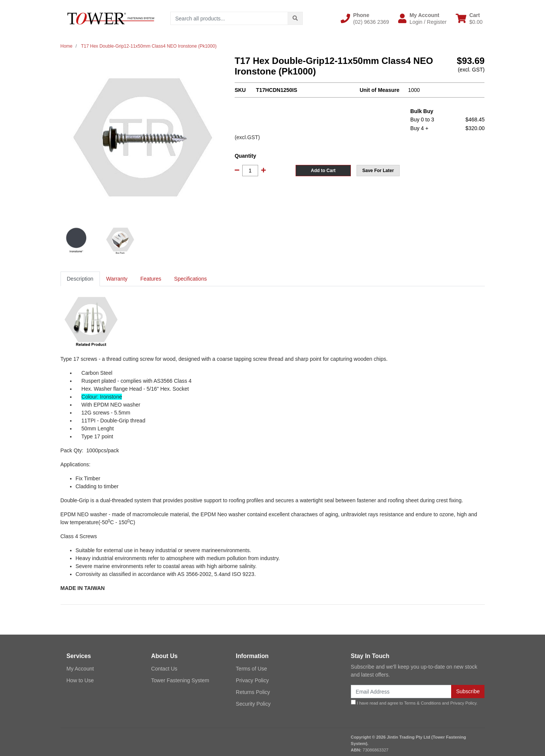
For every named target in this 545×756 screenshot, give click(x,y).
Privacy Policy (252, 680)
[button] (365, 19)
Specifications (190, 279)
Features (151, 279)
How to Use (80, 680)
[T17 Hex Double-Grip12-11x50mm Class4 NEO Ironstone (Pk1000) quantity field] (250, 171)
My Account (80, 669)
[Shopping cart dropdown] (469, 19)
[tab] (80, 279)
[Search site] (295, 18)
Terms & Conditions (423, 703)
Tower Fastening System (180, 680)
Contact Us (164, 669)
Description (80, 279)
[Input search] (229, 18)
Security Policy (253, 704)
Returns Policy (253, 692)
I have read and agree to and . (414, 702)
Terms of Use (251, 669)
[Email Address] (401, 692)
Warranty (117, 279)
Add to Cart (323, 171)
